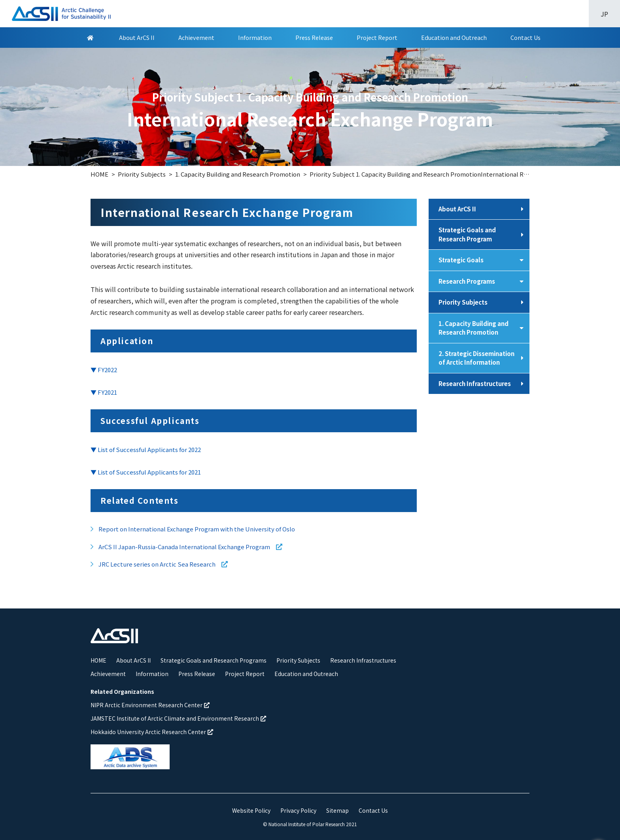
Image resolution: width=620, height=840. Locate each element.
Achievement (196, 38)
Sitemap (337, 810)
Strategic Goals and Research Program (467, 234)
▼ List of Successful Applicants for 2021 (146, 472)
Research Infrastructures (475, 383)
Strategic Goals (461, 260)
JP (604, 14)
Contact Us (525, 38)
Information (255, 38)
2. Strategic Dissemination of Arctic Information (476, 358)
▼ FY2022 (104, 370)
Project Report (377, 38)
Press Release (314, 38)
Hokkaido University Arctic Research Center (152, 732)
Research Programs (467, 281)
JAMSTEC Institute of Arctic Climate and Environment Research (178, 718)
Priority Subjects (463, 302)
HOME (98, 660)
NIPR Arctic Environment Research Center (150, 705)
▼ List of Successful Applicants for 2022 (146, 449)
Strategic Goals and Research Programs (214, 660)
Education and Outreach (454, 38)
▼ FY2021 (104, 392)
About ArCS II (137, 38)
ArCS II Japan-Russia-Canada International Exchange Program (192, 547)
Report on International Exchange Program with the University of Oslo (197, 529)
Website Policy (251, 810)
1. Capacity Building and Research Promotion (474, 328)
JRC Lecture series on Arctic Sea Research (165, 564)
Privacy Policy (298, 810)
